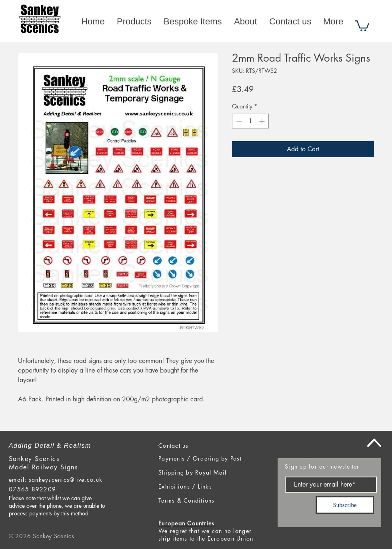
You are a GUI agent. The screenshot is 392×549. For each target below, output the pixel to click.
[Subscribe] (345, 505)
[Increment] (263, 121)
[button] (362, 25)
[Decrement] (238, 121)
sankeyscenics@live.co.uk (66, 480)
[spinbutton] (250, 121)
